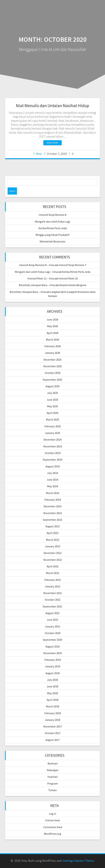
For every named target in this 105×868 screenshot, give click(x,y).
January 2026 (52, 353)
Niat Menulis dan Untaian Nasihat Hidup (52, 106)
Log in (52, 814)
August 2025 (53, 386)
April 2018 (53, 700)
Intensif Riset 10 (68, 278)
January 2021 (52, 626)
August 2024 (53, 466)
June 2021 (52, 620)
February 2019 (53, 660)
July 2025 (52, 393)
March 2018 (52, 706)
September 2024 (52, 460)
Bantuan (53, 763)
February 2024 (53, 500)
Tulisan (52, 790)
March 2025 (52, 419)
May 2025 (52, 406)
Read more (52, 143)
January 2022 (52, 586)
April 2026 (53, 333)
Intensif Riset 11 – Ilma (41, 278)
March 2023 (52, 540)
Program (52, 783)
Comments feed (53, 827)
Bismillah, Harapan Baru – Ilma (37, 285)
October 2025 (53, 373)
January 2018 (52, 720)
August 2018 (53, 673)
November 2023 (53, 513)
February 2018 (53, 713)
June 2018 (52, 686)
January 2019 (52, 666)
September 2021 (52, 606)
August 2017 (53, 740)
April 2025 (53, 413)
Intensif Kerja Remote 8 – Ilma (37, 265)
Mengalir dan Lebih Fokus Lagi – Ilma (36, 272)
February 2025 (53, 426)
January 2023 (52, 546)
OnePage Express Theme (78, 861)
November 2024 (53, 446)
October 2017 (53, 733)
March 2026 (52, 340)
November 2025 (53, 366)
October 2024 (53, 453)
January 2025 (52, 433)
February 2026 (53, 346)
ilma (39, 154)
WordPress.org (52, 834)
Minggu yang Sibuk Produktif (52, 235)
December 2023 (52, 506)
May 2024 (52, 486)
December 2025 (52, 360)
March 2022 (52, 573)
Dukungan (53, 770)
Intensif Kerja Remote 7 (72, 265)
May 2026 (52, 326)
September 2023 (52, 520)
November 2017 (53, 726)
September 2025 (52, 380)
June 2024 (52, 480)
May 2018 (52, 693)
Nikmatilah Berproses (52, 241)
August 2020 (53, 646)
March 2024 (52, 493)
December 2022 (52, 553)
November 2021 (53, 593)
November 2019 (53, 653)
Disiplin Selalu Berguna (73, 285)
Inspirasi (52, 777)
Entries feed (52, 820)
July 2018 (52, 680)
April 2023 (53, 533)
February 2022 (53, 580)
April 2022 (53, 566)
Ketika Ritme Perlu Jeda (53, 228)
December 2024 (52, 440)
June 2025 (52, 400)
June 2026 (52, 319)
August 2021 (53, 613)
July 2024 (52, 473)
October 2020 (53, 633)
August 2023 (53, 526)
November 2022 (53, 560)
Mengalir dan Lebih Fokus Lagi (52, 222)
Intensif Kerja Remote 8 (53, 215)
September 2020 (52, 640)
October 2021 (53, 600)
